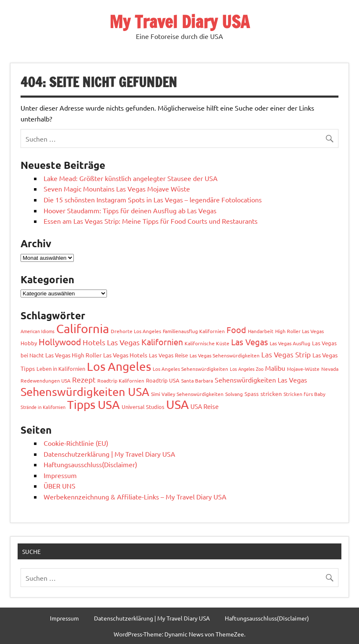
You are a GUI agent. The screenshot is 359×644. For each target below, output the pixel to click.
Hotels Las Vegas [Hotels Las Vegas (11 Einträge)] (111, 342)
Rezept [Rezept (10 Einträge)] (84, 379)
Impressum (60, 475)
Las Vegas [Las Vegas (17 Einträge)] (250, 342)
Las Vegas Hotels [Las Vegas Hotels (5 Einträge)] (125, 355)
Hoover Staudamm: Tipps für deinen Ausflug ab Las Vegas (130, 210)
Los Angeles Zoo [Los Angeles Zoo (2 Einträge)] (247, 369)
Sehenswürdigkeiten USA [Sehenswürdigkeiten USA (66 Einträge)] (85, 392)
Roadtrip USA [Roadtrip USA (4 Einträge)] (163, 380)
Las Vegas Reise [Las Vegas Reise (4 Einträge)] (168, 355)
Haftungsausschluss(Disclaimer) (90, 464)
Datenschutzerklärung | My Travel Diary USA (109, 454)
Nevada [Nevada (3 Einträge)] (330, 369)
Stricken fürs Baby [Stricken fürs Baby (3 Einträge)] (304, 394)
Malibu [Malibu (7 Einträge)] (275, 368)
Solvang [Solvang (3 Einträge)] (234, 394)
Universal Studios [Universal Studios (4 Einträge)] (143, 407)
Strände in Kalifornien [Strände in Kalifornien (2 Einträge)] (43, 407)
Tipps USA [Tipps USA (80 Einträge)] (94, 405)
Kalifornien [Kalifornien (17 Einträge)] (162, 342)
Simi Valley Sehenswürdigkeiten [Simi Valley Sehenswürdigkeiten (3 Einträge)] (187, 394)
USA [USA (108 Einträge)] (177, 404)
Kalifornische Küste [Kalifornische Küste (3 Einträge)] (207, 343)
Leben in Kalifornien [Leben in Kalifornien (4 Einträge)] (61, 369)
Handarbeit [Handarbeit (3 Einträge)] (261, 331)
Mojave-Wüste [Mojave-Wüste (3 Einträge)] (303, 369)
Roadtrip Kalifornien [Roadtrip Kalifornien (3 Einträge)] (121, 380)
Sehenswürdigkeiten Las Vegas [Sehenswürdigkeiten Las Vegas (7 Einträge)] (261, 380)
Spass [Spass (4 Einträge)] (252, 394)
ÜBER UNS (60, 486)
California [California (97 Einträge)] (83, 328)
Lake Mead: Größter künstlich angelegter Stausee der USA (131, 178)
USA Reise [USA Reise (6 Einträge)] (204, 406)
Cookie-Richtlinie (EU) (76, 443)
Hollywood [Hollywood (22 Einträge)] (60, 341)
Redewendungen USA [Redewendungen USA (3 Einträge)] (46, 380)
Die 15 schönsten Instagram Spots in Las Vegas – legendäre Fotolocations (153, 199)
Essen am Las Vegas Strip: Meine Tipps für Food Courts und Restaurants (151, 221)
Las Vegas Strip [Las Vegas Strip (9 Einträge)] (286, 354)
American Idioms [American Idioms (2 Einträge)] (38, 331)
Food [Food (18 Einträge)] (236, 330)
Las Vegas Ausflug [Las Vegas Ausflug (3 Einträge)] (290, 343)
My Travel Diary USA (179, 22)
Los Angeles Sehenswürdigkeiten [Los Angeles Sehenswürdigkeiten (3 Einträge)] (190, 369)
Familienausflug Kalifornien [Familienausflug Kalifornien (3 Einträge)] (194, 331)
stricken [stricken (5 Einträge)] (271, 393)
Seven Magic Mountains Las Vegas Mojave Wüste (117, 189)
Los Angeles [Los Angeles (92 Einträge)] (119, 366)
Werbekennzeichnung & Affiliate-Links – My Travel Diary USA (135, 497)
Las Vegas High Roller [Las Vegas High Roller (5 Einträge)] (73, 355)
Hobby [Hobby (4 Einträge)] (29, 343)
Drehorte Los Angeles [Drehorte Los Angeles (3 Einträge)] (136, 331)
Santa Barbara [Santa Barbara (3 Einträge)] (197, 380)
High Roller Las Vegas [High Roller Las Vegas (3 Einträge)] (299, 331)
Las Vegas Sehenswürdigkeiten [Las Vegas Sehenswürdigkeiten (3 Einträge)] (225, 355)
